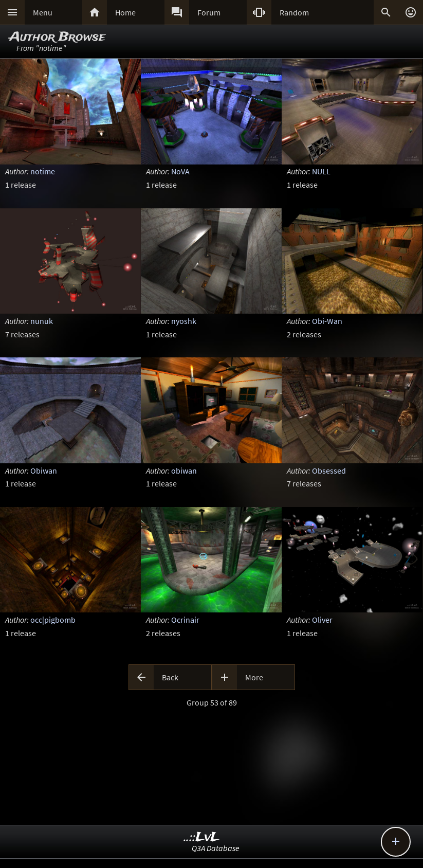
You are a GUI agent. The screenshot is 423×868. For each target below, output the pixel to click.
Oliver (322, 620)
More (254, 677)
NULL (321, 171)
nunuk (42, 321)
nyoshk (184, 321)
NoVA (180, 171)
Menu (43, 12)
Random (294, 12)
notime (43, 171)
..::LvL (202, 837)
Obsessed (329, 471)
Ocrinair (185, 620)
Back (170, 677)
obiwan (184, 471)
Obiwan (44, 471)
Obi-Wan (327, 321)
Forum (209, 12)
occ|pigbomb (53, 620)
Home (125, 12)
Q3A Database (216, 848)
